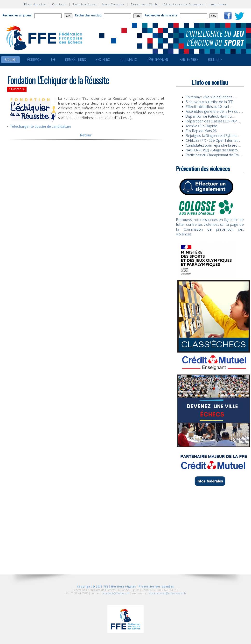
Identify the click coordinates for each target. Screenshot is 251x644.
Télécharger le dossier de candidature (41, 126)
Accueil (10, 60)
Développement (158, 60)
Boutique (215, 60)
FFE (53, 60)
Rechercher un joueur (17, 15)
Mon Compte (113, 4)
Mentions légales (124, 587)
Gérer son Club (144, 4)
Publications (84, 4)
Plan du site (35, 4)
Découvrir (34, 60)
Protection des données (157, 587)
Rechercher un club (88, 15)
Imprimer (218, 4)
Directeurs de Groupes (184, 4)
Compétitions (76, 60)
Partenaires (189, 60)
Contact (59, 4)
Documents (128, 60)
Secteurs (103, 60)
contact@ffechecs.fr (116, 593)
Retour (86, 135)
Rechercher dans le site (161, 15)
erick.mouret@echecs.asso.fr (168, 593)
